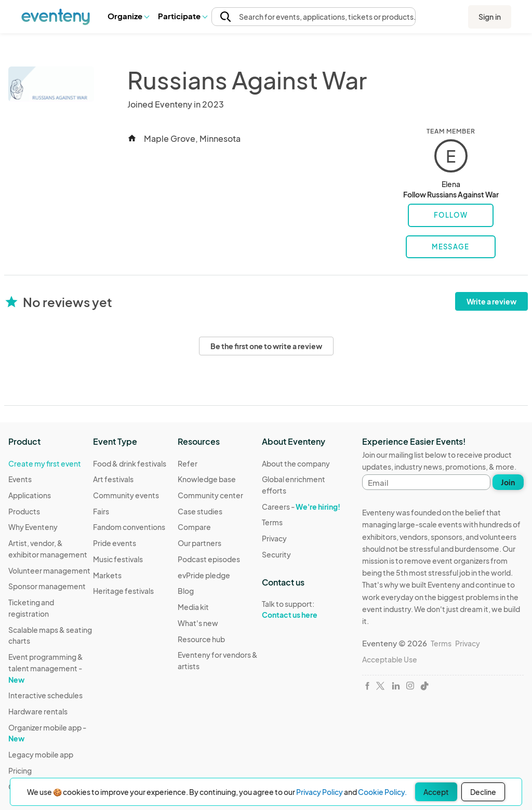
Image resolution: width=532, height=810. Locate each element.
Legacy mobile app (41, 754)
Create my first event (45, 463)
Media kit (193, 607)
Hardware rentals (38, 711)
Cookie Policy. (382, 792)
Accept (436, 792)
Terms (272, 522)
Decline (483, 792)
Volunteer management (49, 570)
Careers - (301, 507)
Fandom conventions (129, 527)
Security (276, 554)
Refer (188, 463)
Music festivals (118, 559)
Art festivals (113, 479)
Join (508, 482)
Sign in (490, 17)
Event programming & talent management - (46, 668)
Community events (126, 495)
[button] (128, 16)
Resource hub (201, 639)
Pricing (20, 771)
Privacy (274, 538)
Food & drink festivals (130, 463)
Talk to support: (304, 609)
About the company (296, 463)
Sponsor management (47, 586)
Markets (107, 575)
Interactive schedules (45, 695)
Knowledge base (207, 479)
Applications (30, 495)
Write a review (491, 301)
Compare (194, 527)
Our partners (199, 543)
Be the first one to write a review (266, 346)
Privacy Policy (320, 792)
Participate (182, 16)
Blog (186, 591)
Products (24, 511)
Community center (210, 495)
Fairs (101, 511)
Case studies (200, 511)
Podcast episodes (209, 559)
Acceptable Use (390, 659)
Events (20, 479)
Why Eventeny (33, 527)
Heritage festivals (123, 591)
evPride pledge (204, 575)
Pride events (115, 543)
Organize (128, 16)
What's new (198, 623)
